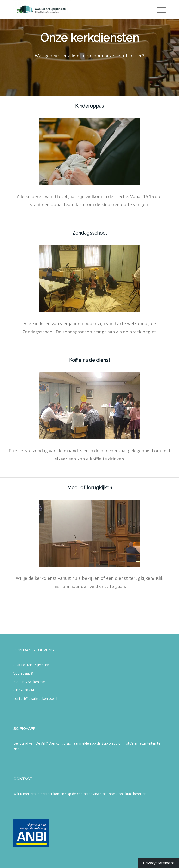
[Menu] (159, 10)
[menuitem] (159, 10)
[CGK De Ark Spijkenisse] (74, 10)
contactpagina (88, 794)
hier (57, 586)
